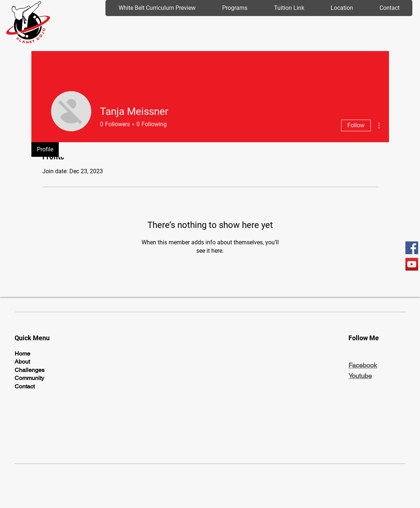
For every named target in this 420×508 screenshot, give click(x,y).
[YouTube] (412, 264)
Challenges (30, 370)
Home (22, 354)
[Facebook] (412, 248)
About (22, 362)
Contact (25, 386)
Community (29, 378)
